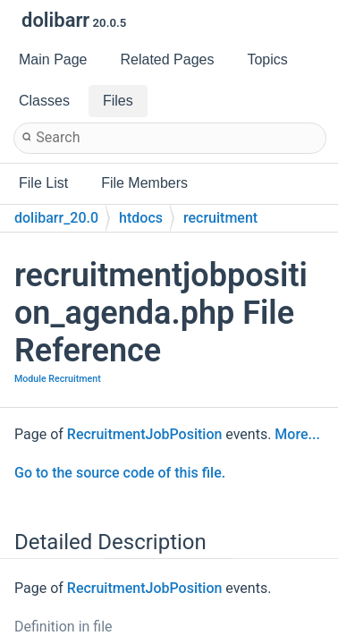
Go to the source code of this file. (120, 473)
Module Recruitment (58, 379)
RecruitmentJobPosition (145, 434)
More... (297, 434)
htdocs (141, 218)
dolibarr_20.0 (56, 218)
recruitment (220, 218)
